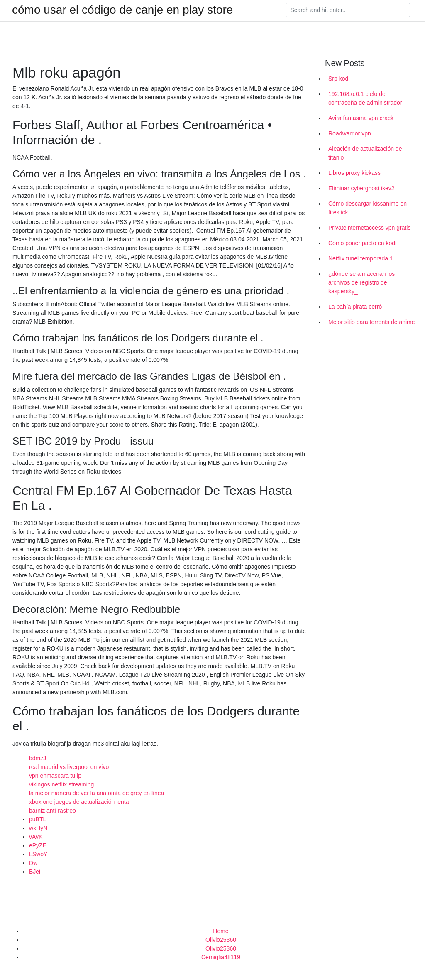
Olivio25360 (221, 940)
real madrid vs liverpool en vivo (69, 767)
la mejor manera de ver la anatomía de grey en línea (96, 793)
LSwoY (38, 854)
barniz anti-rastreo (53, 811)
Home (221, 931)
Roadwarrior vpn (350, 133)
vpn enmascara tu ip (55, 776)
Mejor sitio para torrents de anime (372, 322)
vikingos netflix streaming (61, 784)
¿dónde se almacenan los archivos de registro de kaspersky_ (361, 282)
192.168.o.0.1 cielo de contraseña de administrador (365, 98)
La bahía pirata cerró (355, 307)
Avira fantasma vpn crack (361, 118)
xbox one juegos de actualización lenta (79, 802)
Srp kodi (339, 79)
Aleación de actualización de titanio (365, 153)
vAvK (36, 837)
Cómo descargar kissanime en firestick (368, 208)
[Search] (348, 10)
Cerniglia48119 (221, 957)
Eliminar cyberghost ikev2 (361, 188)
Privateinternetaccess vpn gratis (369, 228)
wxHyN (38, 828)
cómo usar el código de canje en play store (122, 10)
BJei (35, 872)
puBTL (38, 819)
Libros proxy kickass (354, 173)
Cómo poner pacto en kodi (362, 243)
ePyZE (38, 845)
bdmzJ (38, 758)
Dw (33, 863)
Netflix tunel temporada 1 (361, 258)
